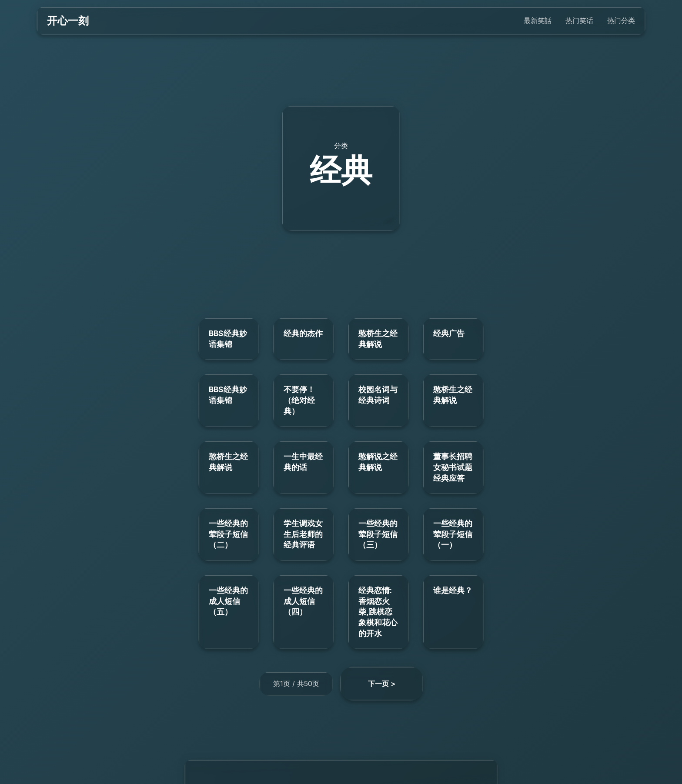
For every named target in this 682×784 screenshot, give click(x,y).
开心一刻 (68, 21)
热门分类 (621, 20)
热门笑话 (579, 20)
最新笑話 (538, 20)
